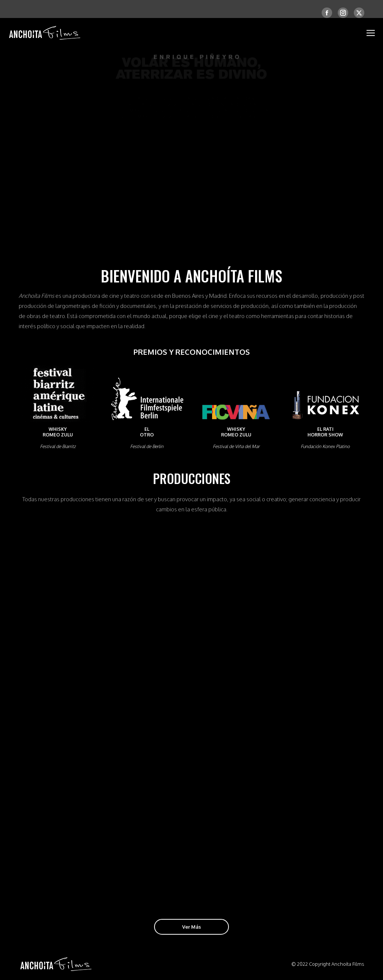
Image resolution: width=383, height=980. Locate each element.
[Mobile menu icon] (371, 33)
